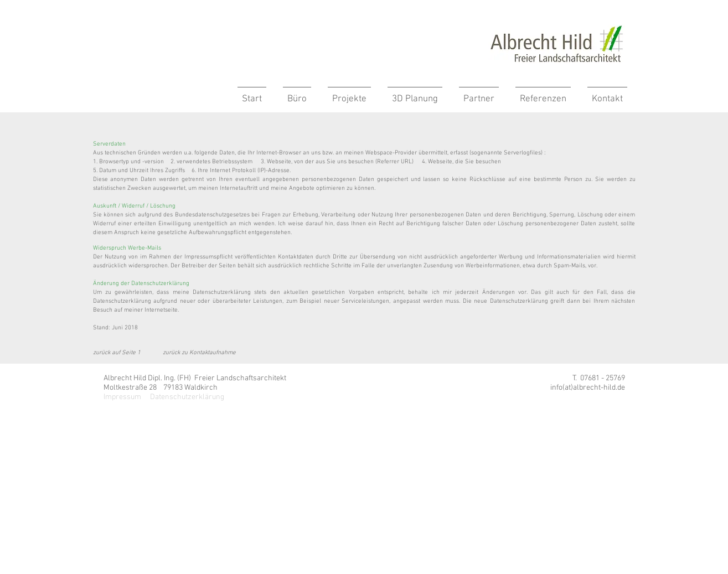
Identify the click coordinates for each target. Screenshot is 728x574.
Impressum (122, 397)
